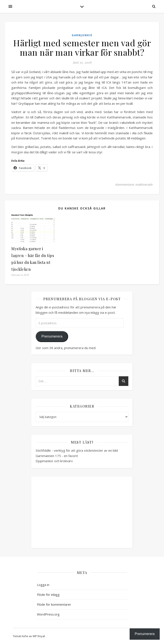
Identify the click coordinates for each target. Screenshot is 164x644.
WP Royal (39, 636)
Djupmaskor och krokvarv (54, 461)
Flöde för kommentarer (54, 604)
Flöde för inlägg (48, 595)
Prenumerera (52, 336)
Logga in (43, 585)
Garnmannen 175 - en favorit (57, 456)
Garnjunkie (82, 35)
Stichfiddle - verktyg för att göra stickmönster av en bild (77, 450)
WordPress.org (48, 614)
